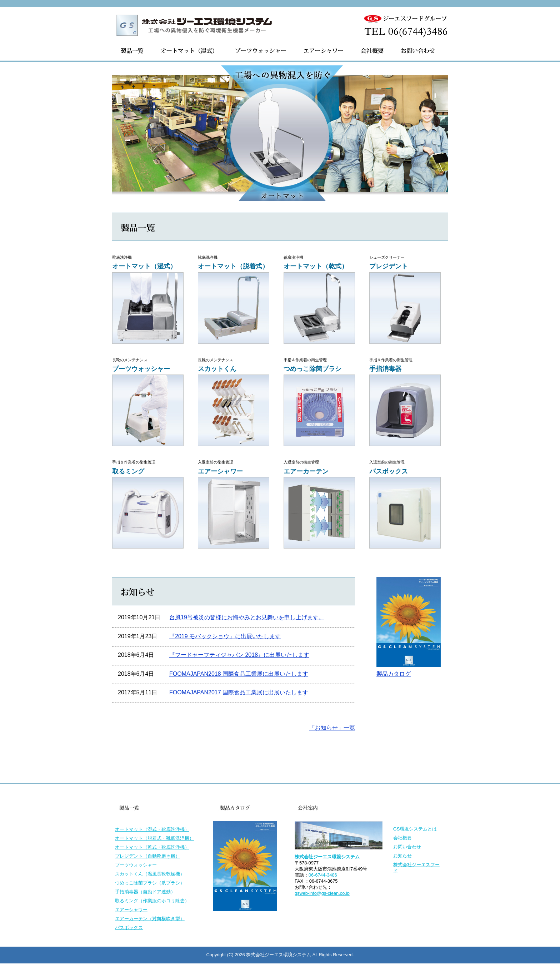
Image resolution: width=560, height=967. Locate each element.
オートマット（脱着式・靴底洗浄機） (154, 838)
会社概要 (402, 838)
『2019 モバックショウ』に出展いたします (225, 636)
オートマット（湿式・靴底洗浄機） (152, 829)
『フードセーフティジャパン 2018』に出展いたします (239, 655)
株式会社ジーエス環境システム (327, 857)
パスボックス (129, 928)
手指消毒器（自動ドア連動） (145, 892)
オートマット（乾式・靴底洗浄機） (152, 847)
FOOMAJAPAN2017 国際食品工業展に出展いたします (239, 692)
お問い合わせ (407, 847)
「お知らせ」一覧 (332, 728)
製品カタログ (394, 674)
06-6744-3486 (323, 875)
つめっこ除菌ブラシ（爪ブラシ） (150, 883)
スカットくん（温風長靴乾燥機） (150, 874)
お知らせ (402, 856)
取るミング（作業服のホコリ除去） (152, 901)
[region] (280, 133)
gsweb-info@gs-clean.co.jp (322, 893)
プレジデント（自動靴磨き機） (147, 856)
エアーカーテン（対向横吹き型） (150, 919)
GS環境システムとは (415, 829)
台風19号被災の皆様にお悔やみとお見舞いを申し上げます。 (247, 617)
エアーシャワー (131, 910)
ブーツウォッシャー (136, 865)
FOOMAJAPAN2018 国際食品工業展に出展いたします (239, 674)
